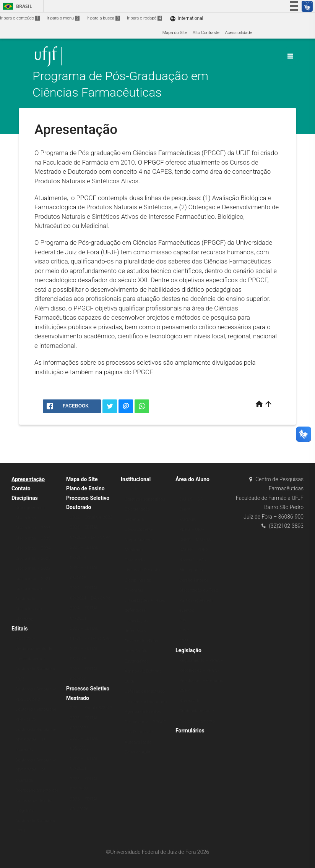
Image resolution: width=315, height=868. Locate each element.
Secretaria (134, 520)
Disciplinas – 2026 (33, 538)
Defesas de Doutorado (146, 702)
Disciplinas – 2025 (33, 528)
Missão (132, 489)
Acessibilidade (239, 33)
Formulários (190, 731)
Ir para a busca (103, 18)
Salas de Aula (137, 752)
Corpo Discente (139, 540)
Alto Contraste (206, 33)
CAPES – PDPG (194, 550)
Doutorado (135, 560)
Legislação (188, 650)
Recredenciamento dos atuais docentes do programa (37, 800)
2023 (184, 641)
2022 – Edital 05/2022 (91, 708)
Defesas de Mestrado (145, 691)
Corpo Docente (139, 529)
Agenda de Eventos (143, 712)
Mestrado (134, 550)
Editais (19, 629)
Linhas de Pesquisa (143, 570)
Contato (21, 488)
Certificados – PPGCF (145, 722)
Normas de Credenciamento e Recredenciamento (197, 711)
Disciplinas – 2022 (33, 568)
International (186, 19)
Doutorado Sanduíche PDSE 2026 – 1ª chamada (36, 740)
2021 (184, 621)
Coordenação (137, 509)
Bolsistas (188, 489)
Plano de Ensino (85, 488)
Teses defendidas (141, 641)
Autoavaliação (138, 742)
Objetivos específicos (145, 499)
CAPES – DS (191, 499)
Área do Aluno (192, 479)
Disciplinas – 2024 (33, 548)
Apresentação (28, 479)
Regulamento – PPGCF (201, 660)
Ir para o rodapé (145, 18)
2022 (184, 631)
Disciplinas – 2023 (33, 558)
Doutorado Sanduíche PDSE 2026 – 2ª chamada (36, 770)
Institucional (136, 479)
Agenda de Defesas (143, 671)
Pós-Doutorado (139, 732)
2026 (129, 681)
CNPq (185, 509)
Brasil (16, 6)
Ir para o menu (63, 18)
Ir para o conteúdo (20, 18)
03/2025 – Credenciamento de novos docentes (34, 649)
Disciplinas (25, 498)
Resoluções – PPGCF (200, 670)
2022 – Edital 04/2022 (91, 517)
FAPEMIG (188, 520)
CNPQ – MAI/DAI (196, 540)
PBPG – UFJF (192, 529)
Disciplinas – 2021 (33, 579)
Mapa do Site (175, 33)
